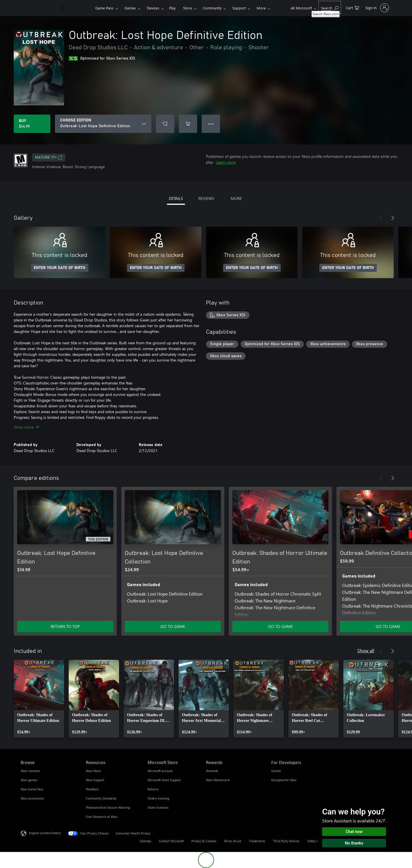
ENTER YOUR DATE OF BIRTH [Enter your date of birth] (60, 268)
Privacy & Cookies (204, 841)
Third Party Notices (286, 841)
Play (172, 8)
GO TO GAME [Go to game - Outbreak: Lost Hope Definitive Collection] (173, 626)
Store (188, 8)
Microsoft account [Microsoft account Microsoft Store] (160, 771)
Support (239, 8)
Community (212, 8)
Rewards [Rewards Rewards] (212, 771)
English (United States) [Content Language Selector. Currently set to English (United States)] (45, 833)
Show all (366, 650)
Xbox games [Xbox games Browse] (29, 780)
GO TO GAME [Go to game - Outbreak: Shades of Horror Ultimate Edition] (280, 626)
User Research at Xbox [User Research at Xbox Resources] (102, 817)
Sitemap (145, 841)
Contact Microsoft (171, 841)
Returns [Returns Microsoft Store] (153, 789)
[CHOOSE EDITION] (103, 124)
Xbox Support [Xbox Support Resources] (95, 780)
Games (130, 8)
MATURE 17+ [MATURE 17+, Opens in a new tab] (49, 158)
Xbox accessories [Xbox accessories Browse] (32, 798)
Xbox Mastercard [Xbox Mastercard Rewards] (218, 780)
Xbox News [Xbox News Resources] (93, 771)
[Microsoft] (40, 8)
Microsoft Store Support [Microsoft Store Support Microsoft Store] (164, 780)
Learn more (226, 162)
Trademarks (257, 841)
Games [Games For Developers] (276, 771)
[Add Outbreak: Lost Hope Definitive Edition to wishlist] (165, 124)
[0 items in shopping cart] (352, 7)
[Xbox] (78, 8)
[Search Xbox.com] (330, 7)
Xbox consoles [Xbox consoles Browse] (30, 771)
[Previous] (381, 218)
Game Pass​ (104, 8)
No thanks (354, 843)
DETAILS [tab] (176, 198)
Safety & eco (316, 841)
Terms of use (233, 841)
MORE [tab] (236, 198)
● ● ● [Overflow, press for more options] (211, 124)
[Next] (393, 218)
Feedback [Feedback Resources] (92, 789)
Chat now (354, 832)
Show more (26, 427)
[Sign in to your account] (377, 8)
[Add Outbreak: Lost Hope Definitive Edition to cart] (188, 124)
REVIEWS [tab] (206, 198)
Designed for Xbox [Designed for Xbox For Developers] (284, 780)
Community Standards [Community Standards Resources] (101, 798)
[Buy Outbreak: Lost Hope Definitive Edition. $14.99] (32, 124)
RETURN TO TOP (65, 626)
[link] (39, 699)
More (261, 8)
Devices (153, 8)
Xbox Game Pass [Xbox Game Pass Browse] (32, 789)
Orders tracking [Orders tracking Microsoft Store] (158, 798)
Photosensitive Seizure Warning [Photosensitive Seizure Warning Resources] (108, 807)
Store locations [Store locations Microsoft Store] (158, 807)
